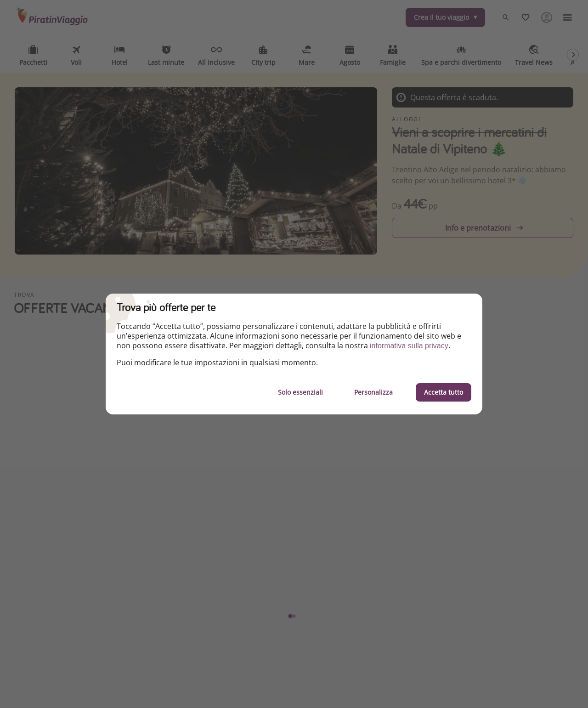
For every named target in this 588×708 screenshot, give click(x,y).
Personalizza (373, 392)
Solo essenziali (300, 392)
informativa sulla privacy (409, 346)
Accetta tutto (444, 392)
